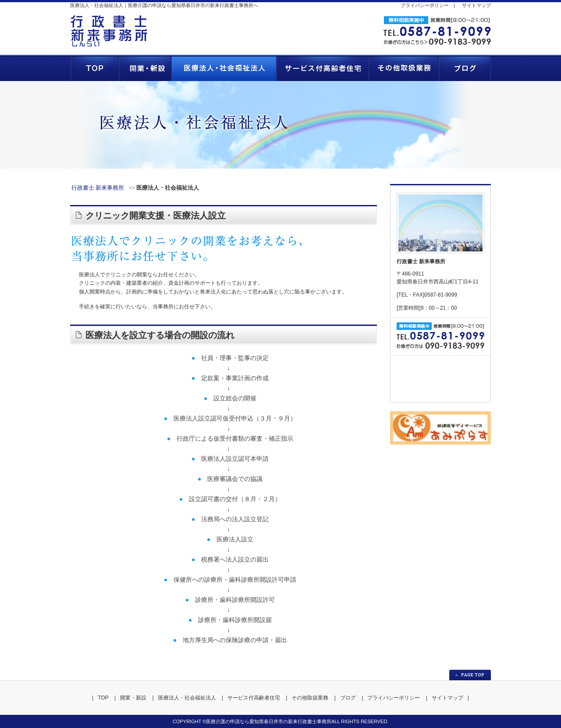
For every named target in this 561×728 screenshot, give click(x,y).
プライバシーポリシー (425, 5)
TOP (103, 698)
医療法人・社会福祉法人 (187, 698)
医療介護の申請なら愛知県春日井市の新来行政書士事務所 (269, 721)
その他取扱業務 (310, 698)
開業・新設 (133, 698)
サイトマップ (476, 5)
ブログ (348, 698)
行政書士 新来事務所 (98, 188)
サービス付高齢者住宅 (254, 698)
